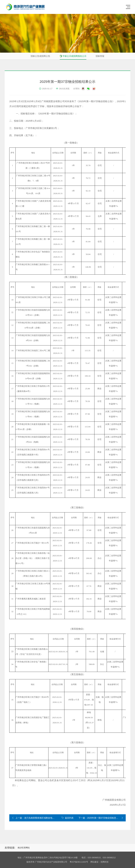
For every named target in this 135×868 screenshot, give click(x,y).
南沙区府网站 (24, 848)
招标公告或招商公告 (40, 56)
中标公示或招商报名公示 (74, 56)
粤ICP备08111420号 (79, 862)
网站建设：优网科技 (99, 862)
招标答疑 (100, 56)
